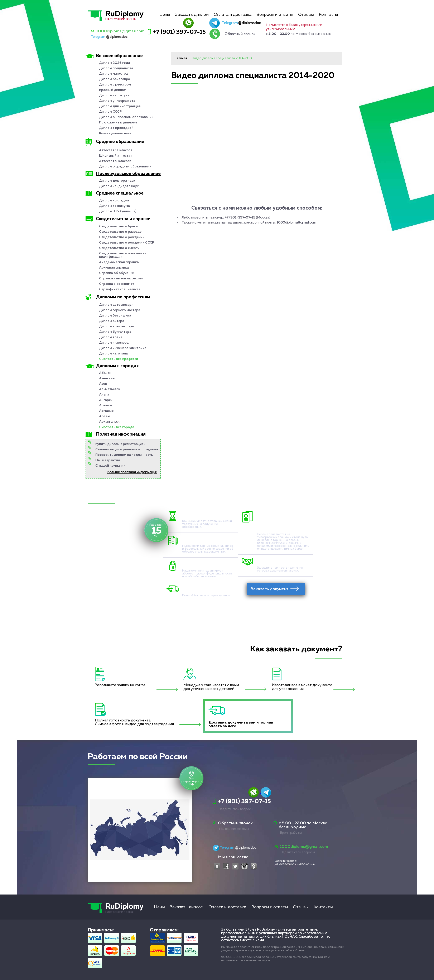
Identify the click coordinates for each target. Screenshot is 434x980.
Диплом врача (111, 337)
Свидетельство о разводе (120, 232)
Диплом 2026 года (115, 63)
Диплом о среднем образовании (125, 167)
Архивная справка (114, 268)
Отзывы (306, 15)
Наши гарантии (108, 460)
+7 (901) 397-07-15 (179, 32)
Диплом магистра (113, 74)
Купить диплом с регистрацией (120, 444)
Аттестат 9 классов (115, 161)
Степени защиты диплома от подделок (127, 450)
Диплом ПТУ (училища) (118, 211)
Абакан (105, 373)
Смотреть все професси (119, 359)
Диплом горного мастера (120, 310)
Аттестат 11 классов (116, 150)
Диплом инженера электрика (123, 348)
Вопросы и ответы (275, 15)
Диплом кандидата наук (119, 186)
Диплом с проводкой (116, 128)
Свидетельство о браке (118, 226)
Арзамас (106, 406)
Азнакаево (108, 378)
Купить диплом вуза (115, 133)
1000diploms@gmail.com (120, 31)
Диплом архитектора (116, 327)
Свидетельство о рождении (122, 237)
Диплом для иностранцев (120, 106)
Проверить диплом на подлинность (124, 455)
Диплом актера (112, 321)
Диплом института (114, 95)
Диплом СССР (110, 112)
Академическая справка (119, 262)
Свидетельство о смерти (119, 248)
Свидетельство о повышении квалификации (123, 255)
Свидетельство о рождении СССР (127, 243)
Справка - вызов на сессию (121, 279)
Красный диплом (113, 90)
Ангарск (106, 400)
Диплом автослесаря (116, 305)
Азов (103, 384)
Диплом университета (117, 101)
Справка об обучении (117, 273)
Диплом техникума (114, 206)
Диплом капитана (113, 354)
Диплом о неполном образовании (126, 117)
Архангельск (109, 422)
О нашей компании (110, 466)
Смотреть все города (117, 427)
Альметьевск (110, 389)
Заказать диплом (192, 15)
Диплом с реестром (115, 85)
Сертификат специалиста (120, 289)
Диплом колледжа (114, 201)
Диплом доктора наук (117, 181)
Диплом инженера (114, 343)
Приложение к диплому (118, 123)
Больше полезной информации (132, 472)
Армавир (106, 411)
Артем (104, 416)
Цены (165, 15)
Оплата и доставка (233, 15)
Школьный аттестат (116, 156)
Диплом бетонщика (115, 316)
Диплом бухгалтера (115, 332)
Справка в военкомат (117, 284)
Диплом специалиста (116, 68)
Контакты (328, 15)
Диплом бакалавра (115, 79)
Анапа (104, 395)
